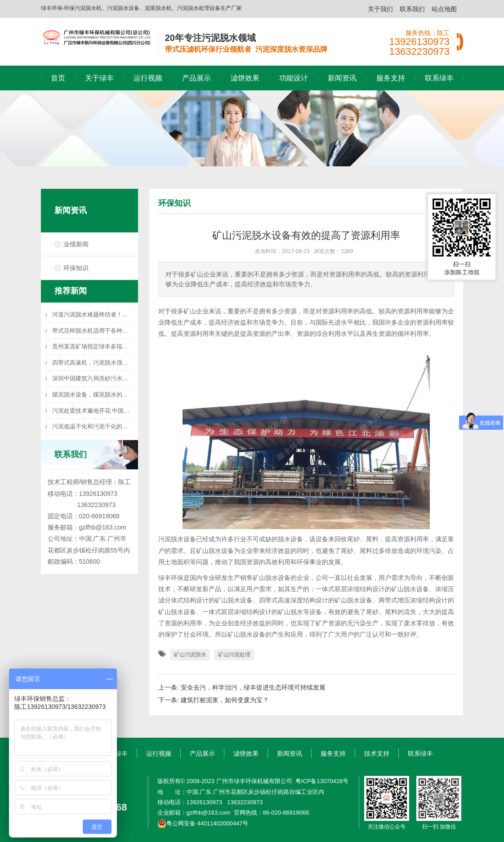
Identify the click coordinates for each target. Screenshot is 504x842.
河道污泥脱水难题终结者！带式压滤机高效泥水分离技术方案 (93, 314)
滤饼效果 (245, 78)
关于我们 (380, 9)
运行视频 (148, 78)
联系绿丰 (439, 78)
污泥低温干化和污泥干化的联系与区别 (93, 426)
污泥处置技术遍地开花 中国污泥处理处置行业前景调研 (93, 411)
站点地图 (444, 9)
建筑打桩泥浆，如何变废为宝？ (225, 700)
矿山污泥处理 (234, 655)
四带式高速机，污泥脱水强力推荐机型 (93, 363)
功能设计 (294, 78)
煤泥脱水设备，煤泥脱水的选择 (93, 394)
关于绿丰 (99, 78)
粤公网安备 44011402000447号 (203, 823)
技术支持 (377, 753)
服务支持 (391, 78)
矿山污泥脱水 (190, 655)
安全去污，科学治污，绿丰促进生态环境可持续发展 (253, 687)
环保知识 (76, 268)
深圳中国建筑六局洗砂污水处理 (93, 378)
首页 (58, 78)
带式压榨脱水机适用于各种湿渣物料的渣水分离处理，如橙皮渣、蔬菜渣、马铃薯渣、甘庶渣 (93, 331)
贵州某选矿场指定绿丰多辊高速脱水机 (93, 346)
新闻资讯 (342, 78)
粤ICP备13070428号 (322, 781)
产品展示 (196, 78)
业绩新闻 (76, 244)
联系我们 (412, 9)
